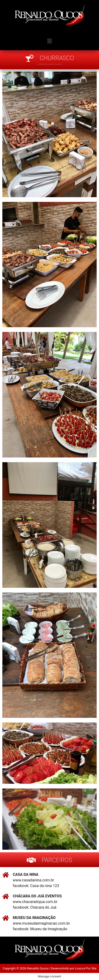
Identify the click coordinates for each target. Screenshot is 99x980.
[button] (49, 41)
